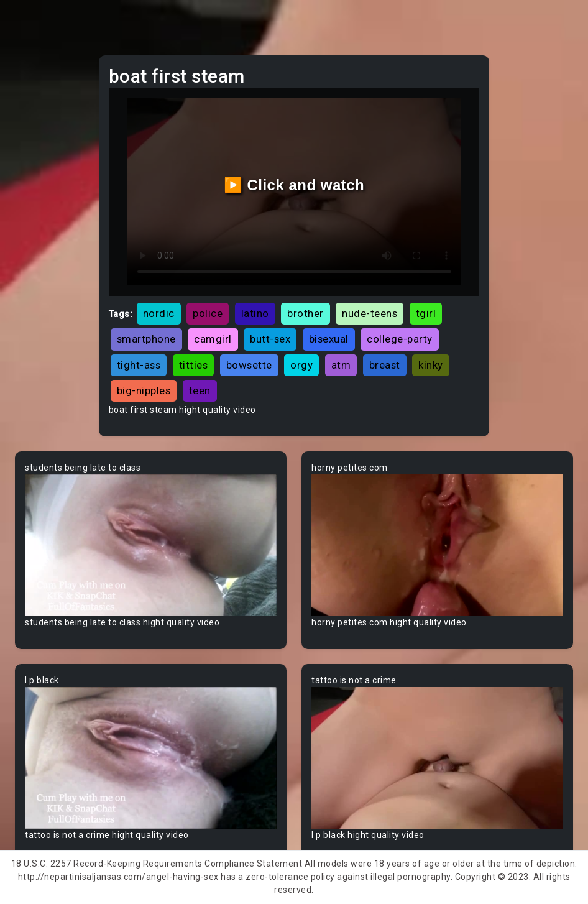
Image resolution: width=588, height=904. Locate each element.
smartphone (146, 339)
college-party (400, 339)
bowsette (249, 365)
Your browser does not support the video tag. (151, 545)
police (208, 313)
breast (385, 365)
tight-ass (139, 365)
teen (200, 390)
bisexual (329, 339)
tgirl (426, 313)
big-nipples (144, 390)
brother (305, 313)
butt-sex (270, 339)
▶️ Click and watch (294, 185)
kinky (431, 365)
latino (255, 313)
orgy (301, 365)
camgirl (213, 339)
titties (194, 365)
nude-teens (370, 313)
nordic (159, 313)
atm (341, 365)
